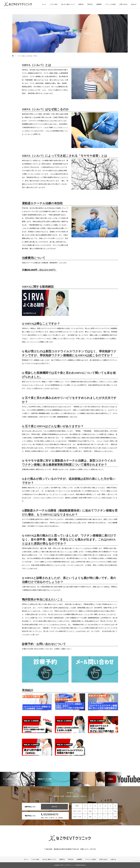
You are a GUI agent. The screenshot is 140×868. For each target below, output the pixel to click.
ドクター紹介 (54, 4)
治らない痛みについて (68, 4)
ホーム (44, 4)
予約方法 (90, 4)
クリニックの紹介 (110, 4)
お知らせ (134, 4)
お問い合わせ (123, 4)
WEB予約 (54, 807)
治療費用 (99, 4)
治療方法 (81, 4)
